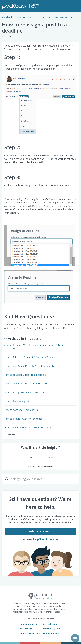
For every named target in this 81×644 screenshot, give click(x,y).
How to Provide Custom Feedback (23, 419)
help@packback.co (45, 539)
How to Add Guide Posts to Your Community (29, 366)
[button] (76, 6)
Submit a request (41, 531)
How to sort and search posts (21, 410)
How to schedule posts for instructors (26, 384)
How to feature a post (17, 401)
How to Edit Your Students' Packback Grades (29, 357)
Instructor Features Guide (57, 17)
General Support (51, 624)
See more (11, 434)
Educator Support (28, 17)
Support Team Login (30, 633)
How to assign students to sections (24, 392)
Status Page (26, 629)
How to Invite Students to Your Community (29, 427)
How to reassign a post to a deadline (25, 375)
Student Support (52, 629)
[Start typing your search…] (40, 479)
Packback (7, 17)
